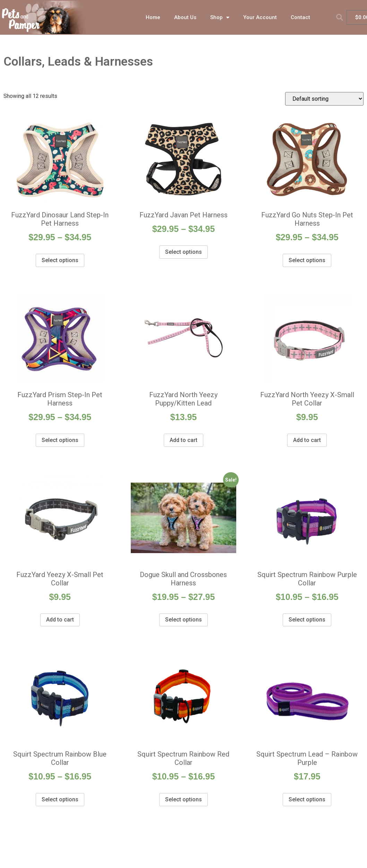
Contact (300, 17)
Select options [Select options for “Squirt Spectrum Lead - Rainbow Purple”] (307, 799)
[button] (340, 17)
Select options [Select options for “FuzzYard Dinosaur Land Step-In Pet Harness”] (60, 260)
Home (153, 17)
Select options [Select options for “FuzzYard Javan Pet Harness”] (183, 252)
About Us (185, 17)
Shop (220, 18)
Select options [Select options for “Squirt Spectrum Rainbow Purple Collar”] (307, 620)
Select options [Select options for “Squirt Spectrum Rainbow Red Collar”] (183, 799)
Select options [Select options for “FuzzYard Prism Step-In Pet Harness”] (60, 440)
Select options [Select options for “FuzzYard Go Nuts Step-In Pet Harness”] (307, 260)
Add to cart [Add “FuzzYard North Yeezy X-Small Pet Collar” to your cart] (307, 440)
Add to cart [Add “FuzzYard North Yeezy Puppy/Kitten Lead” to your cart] (183, 440)
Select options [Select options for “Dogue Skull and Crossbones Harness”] (183, 620)
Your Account (260, 17)
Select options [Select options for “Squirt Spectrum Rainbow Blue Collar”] (60, 799)
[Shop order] (324, 99)
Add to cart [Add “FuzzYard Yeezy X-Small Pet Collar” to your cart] (60, 620)
